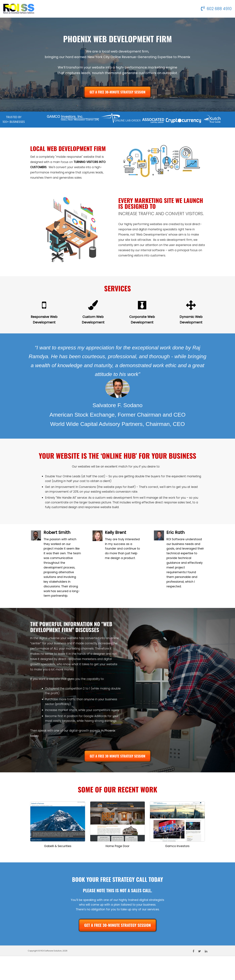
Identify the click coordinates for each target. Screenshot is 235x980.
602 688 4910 (216, 9)
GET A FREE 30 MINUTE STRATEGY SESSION (118, 756)
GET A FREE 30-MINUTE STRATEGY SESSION (117, 92)
